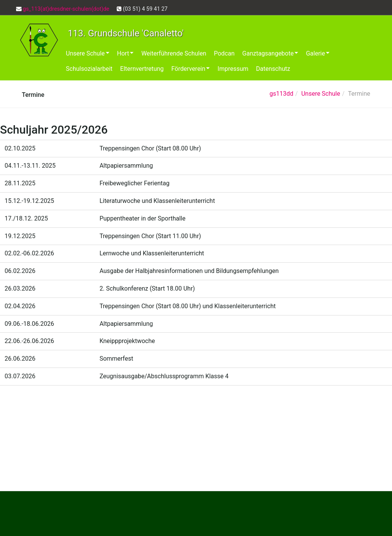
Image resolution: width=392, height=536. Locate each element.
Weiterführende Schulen (174, 53)
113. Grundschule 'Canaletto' (126, 33)
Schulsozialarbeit (89, 69)
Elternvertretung (142, 69)
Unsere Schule (88, 53)
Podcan (224, 53)
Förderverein (191, 69)
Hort (126, 53)
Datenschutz (273, 69)
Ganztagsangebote (270, 53)
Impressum (233, 69)
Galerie (318, 53)
